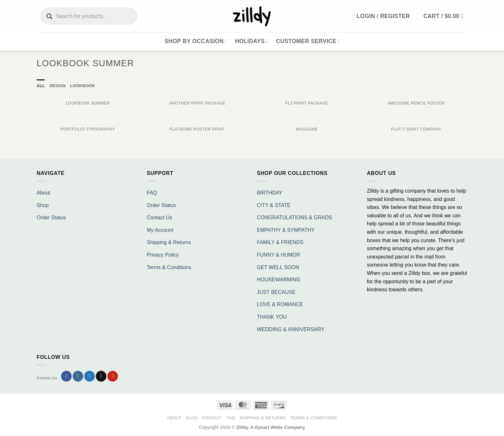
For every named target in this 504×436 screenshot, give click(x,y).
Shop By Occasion (196, 41)
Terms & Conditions (169, 267)
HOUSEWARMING (279, 280)
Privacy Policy (163, 255)
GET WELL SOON (278, 267)
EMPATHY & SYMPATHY (286, 230)
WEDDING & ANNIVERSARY (291, 329)
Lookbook (82, 86)
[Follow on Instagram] (78, 376)
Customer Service (308, 41)
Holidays (251, 41)
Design (58, 86)
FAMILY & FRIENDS (280, 242)
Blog (192, 418)
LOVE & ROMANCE (280, 304)
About (43, 193)
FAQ (152, 193)
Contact (212, 418)
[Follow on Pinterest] (113, 376)
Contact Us (160, 218)
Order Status (51, 218)
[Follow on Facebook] (66, 376)
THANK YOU (272, 317)
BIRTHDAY (270, 193)
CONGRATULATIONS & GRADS (294, 218)
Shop (43, 205)
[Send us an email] (101, 376)
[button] (445, 16)
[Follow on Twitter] (90, 376)
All (41, 86)
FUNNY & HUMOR (279, 255)
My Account (160, 230)
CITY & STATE (274, 205)
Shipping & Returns (169, 242)
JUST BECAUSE (276, 292)
